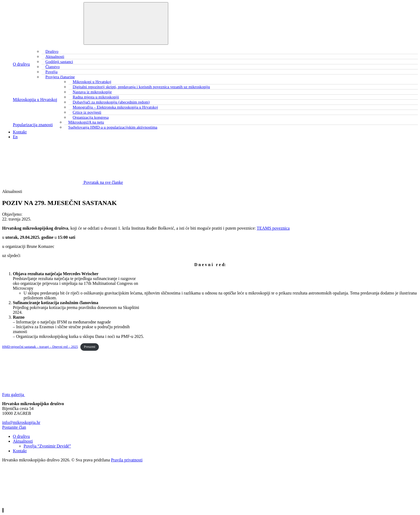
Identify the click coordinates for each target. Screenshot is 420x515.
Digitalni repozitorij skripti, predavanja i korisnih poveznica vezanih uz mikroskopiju (141, 87)
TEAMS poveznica (273, 228)
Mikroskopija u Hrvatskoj (35, 100)
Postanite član (14, 427)
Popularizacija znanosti (33, 125)
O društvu (21, 64)
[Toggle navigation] (126, 23)
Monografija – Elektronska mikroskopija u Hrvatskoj (115, 107)
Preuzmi (90, 347)
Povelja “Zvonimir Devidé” (47, 446)
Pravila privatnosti (127, 460)
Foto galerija (54, 395)
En (15, 137)
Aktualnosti (23, 441)
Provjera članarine (60, 77)
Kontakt (20, 132)
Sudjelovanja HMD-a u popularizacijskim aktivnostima (113, 127)
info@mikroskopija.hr (21, 422)
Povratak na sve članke (63, 182)
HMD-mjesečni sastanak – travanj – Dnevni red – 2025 (40, 347)
